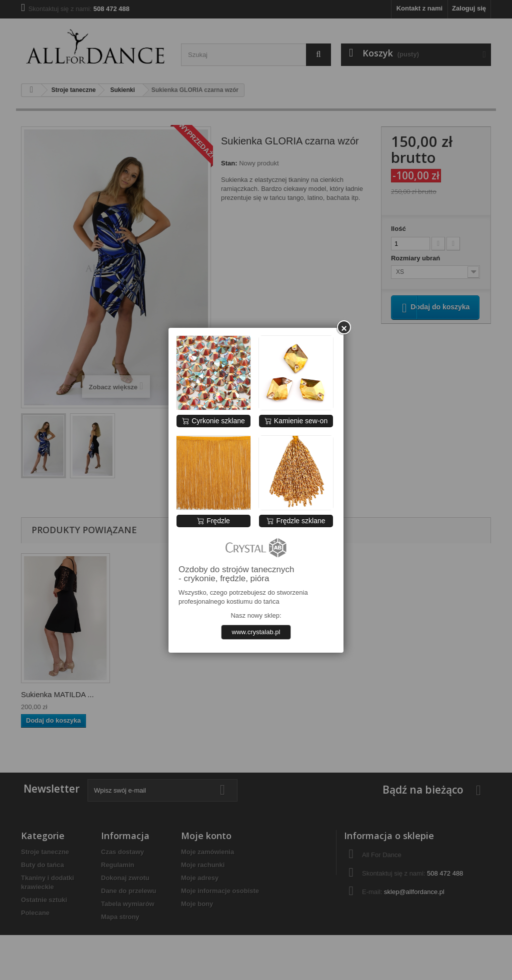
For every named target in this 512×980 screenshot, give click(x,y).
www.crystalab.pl (256, 632)
